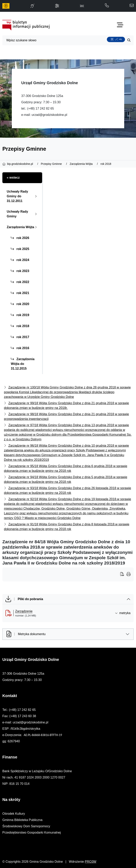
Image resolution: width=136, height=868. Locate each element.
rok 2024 (20, 260)
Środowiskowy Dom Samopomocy (26, 826)
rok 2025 (20, 249)
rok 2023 (20, 271)
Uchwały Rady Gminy (23, 214)
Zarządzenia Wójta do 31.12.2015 (23, 364)
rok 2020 (20, 304)
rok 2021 (20, 293)
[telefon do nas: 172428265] (107, 6)
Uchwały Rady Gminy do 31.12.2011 (23, 196)
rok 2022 (20, 282)
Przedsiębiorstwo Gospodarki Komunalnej (32, 832)
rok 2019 (20, 315)
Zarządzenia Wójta (23, 227)
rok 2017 (20, 337)
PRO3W (91, 862)
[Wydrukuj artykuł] (123, 575)
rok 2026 (20, 238)
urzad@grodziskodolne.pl (49, 115)
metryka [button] (123, 613)
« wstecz (13, 178)
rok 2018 (20, 326)
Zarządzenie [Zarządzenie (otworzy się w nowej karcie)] (24, 611)
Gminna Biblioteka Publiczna (22, 820)
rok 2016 (20, 348)
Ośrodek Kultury (14, 814)
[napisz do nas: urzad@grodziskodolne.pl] (132, 6)
